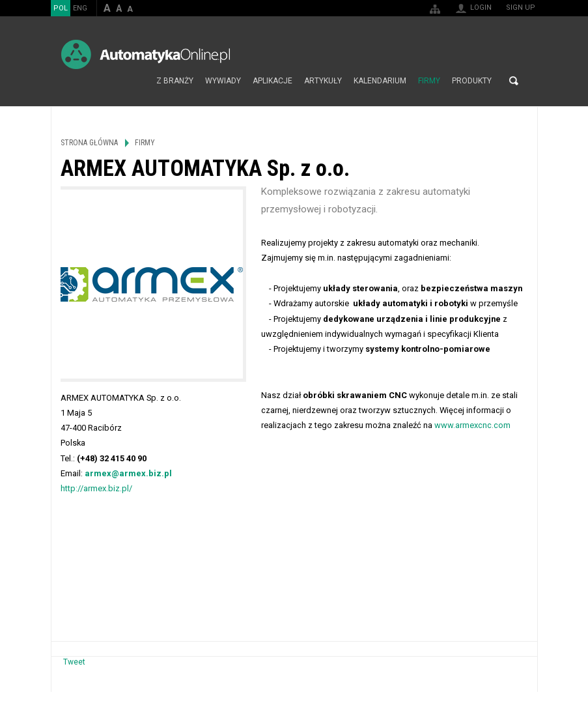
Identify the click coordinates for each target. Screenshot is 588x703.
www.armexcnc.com (472, 425)
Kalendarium (380, 81)
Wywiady (223, 81)
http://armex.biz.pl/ (96, 488)
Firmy (429, 81)
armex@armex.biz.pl (128, 473)
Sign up (521, 7)
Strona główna (136, 81)
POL (61, 8)
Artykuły (323, 81)
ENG (80, 8)
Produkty (472, 81)
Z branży (175, 81)
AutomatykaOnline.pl (146, 54)
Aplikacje (273, 81)
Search (514, 81)
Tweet (74, 662)
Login (481, 7)
